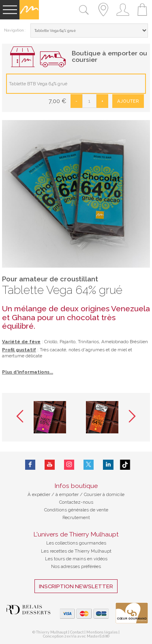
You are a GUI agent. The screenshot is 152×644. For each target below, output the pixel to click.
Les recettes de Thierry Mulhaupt (76, 551)
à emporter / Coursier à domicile (89, 494)
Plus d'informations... (28, 372)
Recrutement (76, 517)
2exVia (71, 636)
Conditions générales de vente (76, 510)
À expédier (40, 494)
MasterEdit (97, 636)
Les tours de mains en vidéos (76, 559)
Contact (77, 632)
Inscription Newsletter (76, 586)
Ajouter (128, 101)
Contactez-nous (76, 502)
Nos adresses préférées (76, 566)
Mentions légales (102, 632)
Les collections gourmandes (76, 543)
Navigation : (15, 30)
